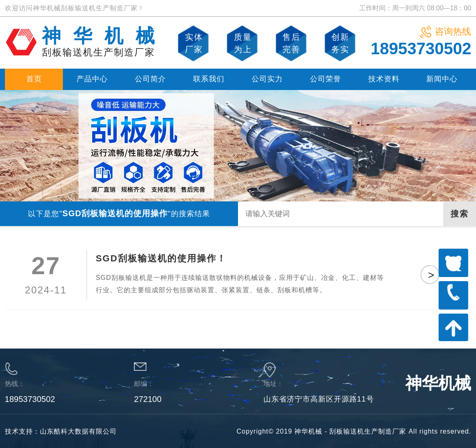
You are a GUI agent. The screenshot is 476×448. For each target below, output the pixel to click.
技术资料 (384, 79)
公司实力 (267, 79)
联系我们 (209, 79)
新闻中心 (442, 79)
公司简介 (150, 79)
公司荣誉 (326, 79)
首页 (34, 79)
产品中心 (92, 79)
